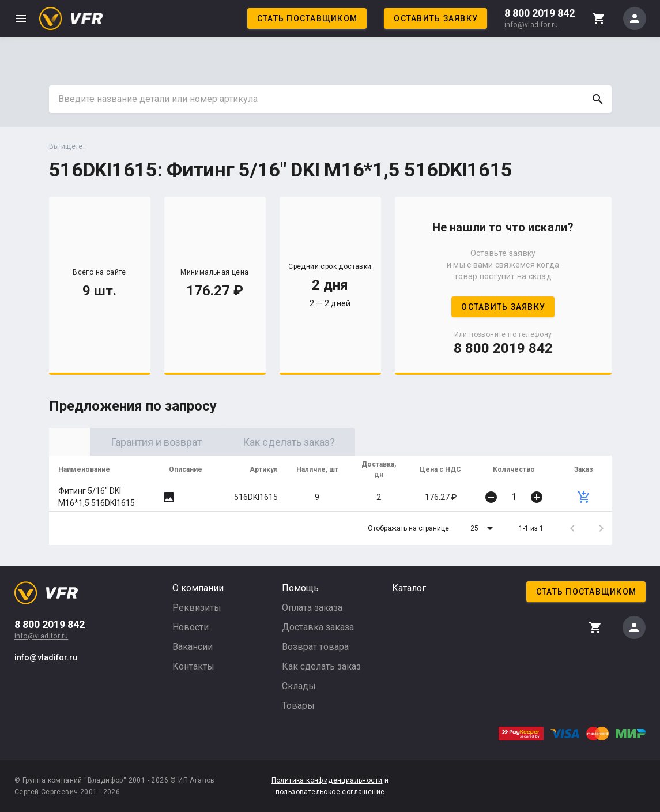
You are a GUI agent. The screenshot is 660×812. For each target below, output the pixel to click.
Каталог (409, 588)
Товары (298, 706)
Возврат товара (315, 647)
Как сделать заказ (321, 666)
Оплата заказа (312, 608)
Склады (299, 686)
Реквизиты (197, 608)
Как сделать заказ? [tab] (380, 442)
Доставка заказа (318, 627)
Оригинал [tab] (115, 442)
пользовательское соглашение (330, 792)
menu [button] (21, 18)
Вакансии (193, 647)
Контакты (193, 666)
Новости (191, 627)
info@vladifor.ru (531, 25)
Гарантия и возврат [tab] (248, 442)
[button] (484, 528)
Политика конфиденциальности (327, 780)
